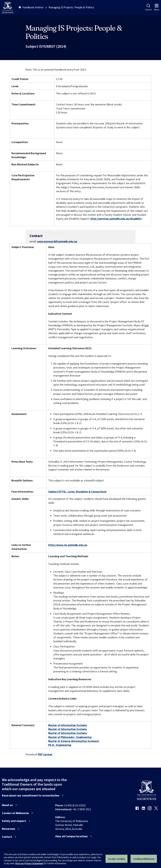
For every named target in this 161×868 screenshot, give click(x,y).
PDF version (45, 754)
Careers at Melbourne (15, 813)
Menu (157, 7)
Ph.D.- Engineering (60, 745)
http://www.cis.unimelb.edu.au (68, 545)
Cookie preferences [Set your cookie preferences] (144, 859)
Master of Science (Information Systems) (74, 741)
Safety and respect (14, 821)
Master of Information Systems (68, 725)
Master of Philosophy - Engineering (70, 737)
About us (7, 805)
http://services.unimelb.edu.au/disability (116, 219)
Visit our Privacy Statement (29, 863)
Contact (7, 837)
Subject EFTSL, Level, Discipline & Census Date (77, 492)
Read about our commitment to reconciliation (31, 796)
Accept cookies (117, 859)
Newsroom (8, 829)
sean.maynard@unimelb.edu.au (57, 241)
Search (148, 7)
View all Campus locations (71, 836)
